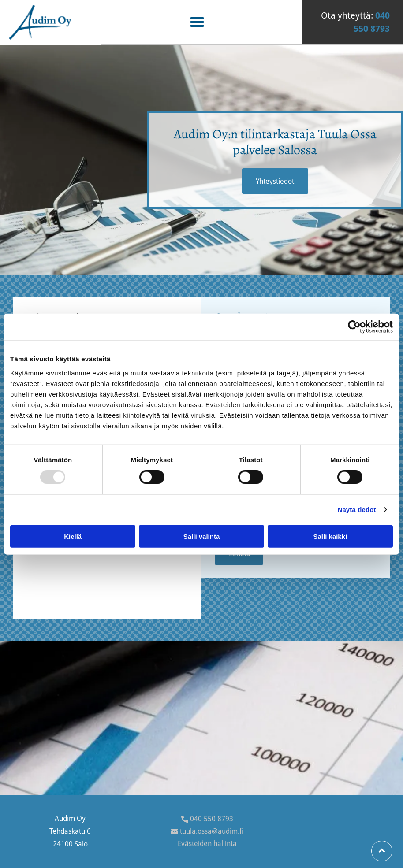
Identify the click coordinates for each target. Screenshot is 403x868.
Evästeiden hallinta (207, 844)
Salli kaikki (330, 536)
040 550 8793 (212, 819)
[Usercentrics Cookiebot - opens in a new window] (354, 327)
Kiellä (73, 536)
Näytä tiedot (357, 510)
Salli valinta (202, 536)
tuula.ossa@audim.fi (212, 831)
